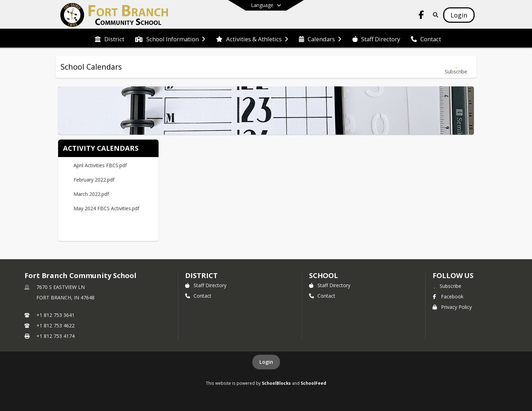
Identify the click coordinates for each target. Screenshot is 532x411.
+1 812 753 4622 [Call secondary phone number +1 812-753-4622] (55, 325)
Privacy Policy (452, 307)
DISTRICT (201, 275)
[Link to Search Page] (434, 15)
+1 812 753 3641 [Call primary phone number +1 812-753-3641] (55, 315)
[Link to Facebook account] (421, 16)
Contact (198, 296)
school (324, 275)
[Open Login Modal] (459, 15)
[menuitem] (110, 38)
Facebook (448, 296)
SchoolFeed (313, 383)
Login (266, 362)
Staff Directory (206, 285)
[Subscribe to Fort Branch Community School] (447, 286)
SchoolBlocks (276, 383)
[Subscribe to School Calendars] (456, 67)
